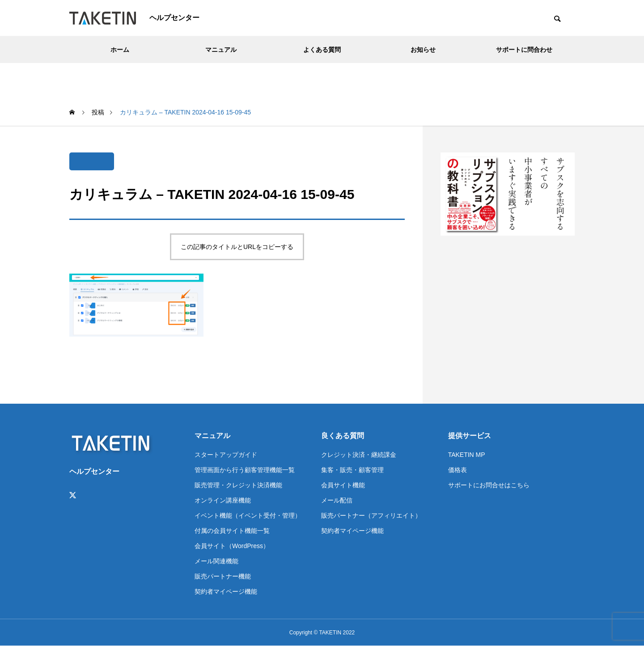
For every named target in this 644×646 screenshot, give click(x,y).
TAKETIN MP (467, 455)
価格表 (458, 470)
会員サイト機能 (343, 485)
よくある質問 (322, 50)
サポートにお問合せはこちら (489, 485)
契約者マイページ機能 (226, 591)
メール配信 (337, 500)
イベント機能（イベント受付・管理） (248, 515)
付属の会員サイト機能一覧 (232, 531)
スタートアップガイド (226, 455)
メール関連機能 (216, 561)
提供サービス (470, 436)
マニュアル (221, 50)
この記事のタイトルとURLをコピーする (237, 247)
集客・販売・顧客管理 (352, 470)
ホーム (120, 50)
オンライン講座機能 (223, 500)
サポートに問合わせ (524, 50)
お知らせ (423, 50)
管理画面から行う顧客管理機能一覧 (245, 470)
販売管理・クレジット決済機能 (238, 485)
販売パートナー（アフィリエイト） (371, 515)
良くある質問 (343, 436)
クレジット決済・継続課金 (359, 455)
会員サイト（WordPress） (232, 546)
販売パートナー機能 (223, 576)
